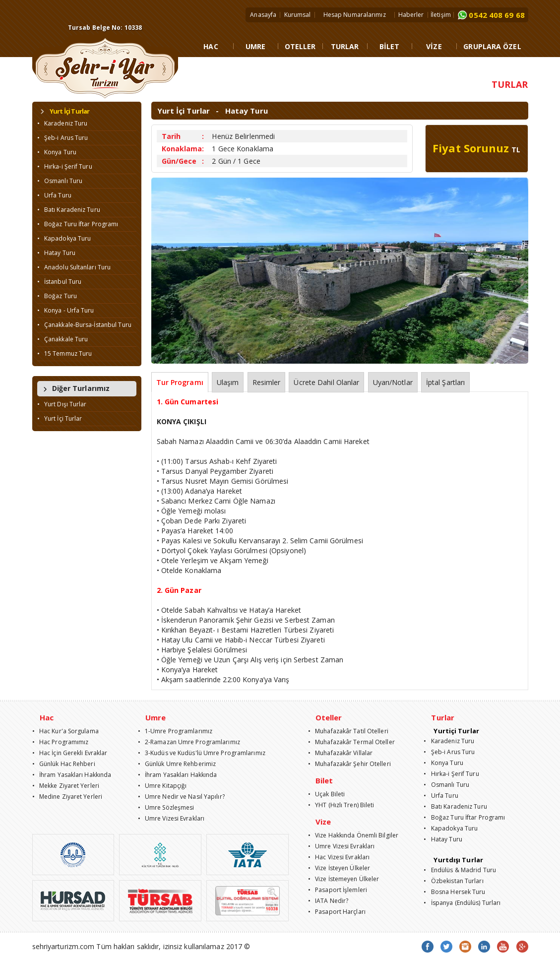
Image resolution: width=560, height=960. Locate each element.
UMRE (255, 46)
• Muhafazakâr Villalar (340, 753)
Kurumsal (298, 15)
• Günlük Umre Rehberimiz (177, 764)
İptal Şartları (445, 382)
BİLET (390, 46)
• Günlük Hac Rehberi (64, 764)
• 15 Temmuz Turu (65, 353)
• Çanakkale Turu (63, 339)
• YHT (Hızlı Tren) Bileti (341, 805)
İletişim (441, 15)
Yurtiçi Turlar (456, 731)
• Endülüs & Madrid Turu (460, 870)
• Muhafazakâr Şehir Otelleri (349, 764)
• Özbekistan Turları (453, 881)
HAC (211, 46)
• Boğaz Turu (57, 296)
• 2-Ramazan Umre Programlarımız (189, 742)
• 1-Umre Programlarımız (175, 731)
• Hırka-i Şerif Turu (65, 166)
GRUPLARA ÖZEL (492, 46)
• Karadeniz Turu (62, 123)
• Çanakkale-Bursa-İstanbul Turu (84, 325)
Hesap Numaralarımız (355, 15)
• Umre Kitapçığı (162, 786)
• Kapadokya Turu (64, 238)
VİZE (434, 46)
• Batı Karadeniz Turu (69, 210)
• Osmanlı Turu (60, 181)
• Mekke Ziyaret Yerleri (66, 786)
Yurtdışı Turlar (458, 860)
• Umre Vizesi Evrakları (171, 818)
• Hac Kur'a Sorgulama (65, 731)
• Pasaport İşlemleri (338, 890)
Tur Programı (180, 382)
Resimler (267, 382)
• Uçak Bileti (327, 794)
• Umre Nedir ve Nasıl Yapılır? (181, 797)
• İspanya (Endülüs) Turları (462, 903)
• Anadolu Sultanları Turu (74, 267)
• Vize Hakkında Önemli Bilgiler (353, 835)
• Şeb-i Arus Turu (63, 138)
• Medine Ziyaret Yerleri (67, 797)
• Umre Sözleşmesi (166, 807)
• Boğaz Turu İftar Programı (78, 224)
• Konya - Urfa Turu (66, 310)
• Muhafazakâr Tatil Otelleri (348, 731)
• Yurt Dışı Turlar (62, 404)
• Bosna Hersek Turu (454, 892)
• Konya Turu (57, 152)
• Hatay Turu (56, 253)
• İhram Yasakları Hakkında (72, 775)
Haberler (411, 15)
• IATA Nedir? (328, 901)
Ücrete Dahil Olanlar (326, 382)
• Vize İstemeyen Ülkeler (344, 879)
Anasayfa (263, 15)
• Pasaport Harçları (337, 912)
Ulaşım (228, 382)
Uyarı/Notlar (393, 382)
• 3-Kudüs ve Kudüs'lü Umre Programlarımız (202, 753)
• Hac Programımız (61, 742)
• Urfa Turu (54, 195)
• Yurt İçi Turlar (60, 418)
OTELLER (300, 46)
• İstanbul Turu (60, 282)
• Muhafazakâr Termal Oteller (351, 742)
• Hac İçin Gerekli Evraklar (70, 753)
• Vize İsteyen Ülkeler (339, 868)
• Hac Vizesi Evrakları (339, 857)
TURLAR (345, 46)
